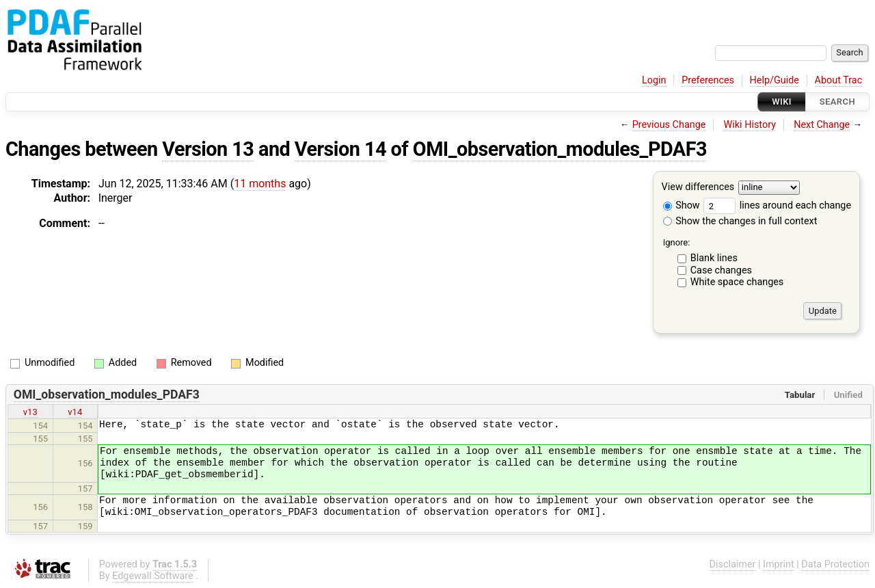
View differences (698, 188)
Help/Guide (775, 80)
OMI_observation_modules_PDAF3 (560, 149)
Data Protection (835, 564)
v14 (75, 412)
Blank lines (714, 258)
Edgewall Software (153, 576)
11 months (260, 184)
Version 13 (208, 149)
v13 (30, 412)
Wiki (782, 102)
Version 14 (340, 149)
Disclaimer (733, 564)
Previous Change (669, 125)
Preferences (708, 80)
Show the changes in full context (740, 221)
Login (654, 80)
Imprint (779, 564)
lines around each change (777, 205)
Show (682, 205)
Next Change (822, 125)
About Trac (839, 80)
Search (837, 102)
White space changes (737, 282)
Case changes (721, 270)
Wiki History (750, 125)
